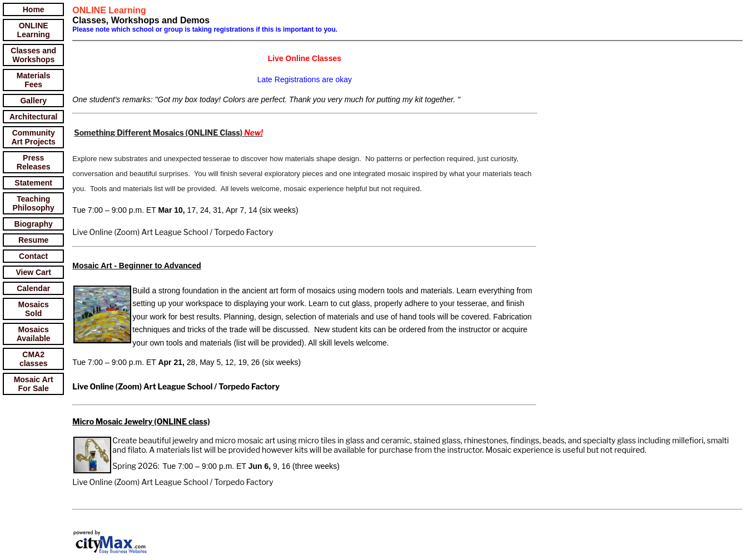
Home (34, 9)
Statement (33, 183)
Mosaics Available (34, 334)
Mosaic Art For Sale (34, 384)
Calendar (33, 288)
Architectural (33, 117)
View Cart (33, 272)
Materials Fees (34, 80)
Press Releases (34, 162)
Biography (34, 224)
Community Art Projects (34, 137)
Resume (33, 240)
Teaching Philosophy (33, 203)
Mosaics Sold (34, 309)
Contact (33, 256)
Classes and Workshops (33, 55)
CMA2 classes (34, 359)
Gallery (33, 101)
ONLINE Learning (34, 30)
